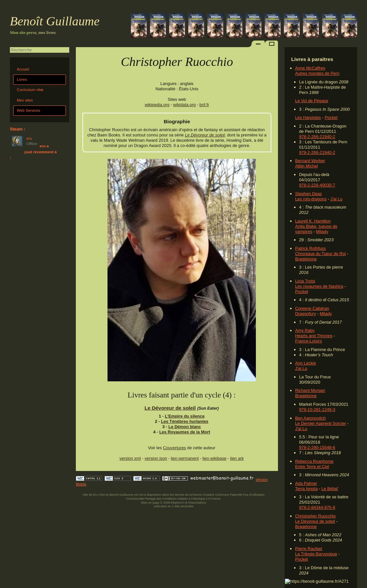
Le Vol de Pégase (312, 101)
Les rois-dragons (311, 199)
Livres (22, 79)
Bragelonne (306, 259)
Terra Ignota (306, 489)
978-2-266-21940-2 (317, 137)
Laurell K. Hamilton (313, 221)
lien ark (237, 458)
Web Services (29, 110)
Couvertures (174, 448)
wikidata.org (184, 105)
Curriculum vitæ (30, 90)
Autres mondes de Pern (317, 73)
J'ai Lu (336, 199)
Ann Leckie (306, 363)
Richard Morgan (310, 390)
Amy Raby (305, 330)
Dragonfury (306, 314)
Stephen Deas (308, 194)
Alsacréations (197, 503)
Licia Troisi (305, 281)
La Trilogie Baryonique (316, 554)
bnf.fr (204, 105)
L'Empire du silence (185, 416)
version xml (130, 458)
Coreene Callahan (312, 308)
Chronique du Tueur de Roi (321, 254)
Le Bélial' (330, 489)
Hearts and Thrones (314, 336)
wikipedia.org (157, 105)
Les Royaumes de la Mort (185, 432)
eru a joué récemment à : (33, 152)
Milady (322, 232)
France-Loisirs (308, 341)
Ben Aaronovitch (310, 418)
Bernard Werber (310, 161)
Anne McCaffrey (310, 68)
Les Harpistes (308, 118)
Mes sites (25, 100)
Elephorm (177, 503)
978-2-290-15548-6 (317, 447)
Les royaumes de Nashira (319, 286)
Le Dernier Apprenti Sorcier (321, 423)
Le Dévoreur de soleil (315, 521)
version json (156, 458)
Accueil (23, 69)
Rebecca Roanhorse (314, 461)
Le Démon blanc (185, 427)
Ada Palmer (306, 483)
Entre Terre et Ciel (312, 467)
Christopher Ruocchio (315, 516)
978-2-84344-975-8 (317, 507)
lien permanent (185, 458)
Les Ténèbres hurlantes (185, 421)
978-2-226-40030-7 (317, 185)
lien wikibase (214, 458)
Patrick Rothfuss (310, 248)
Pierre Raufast (309, 549)
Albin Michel (306, 166)
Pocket (331, 118)
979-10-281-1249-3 (317, 410)
